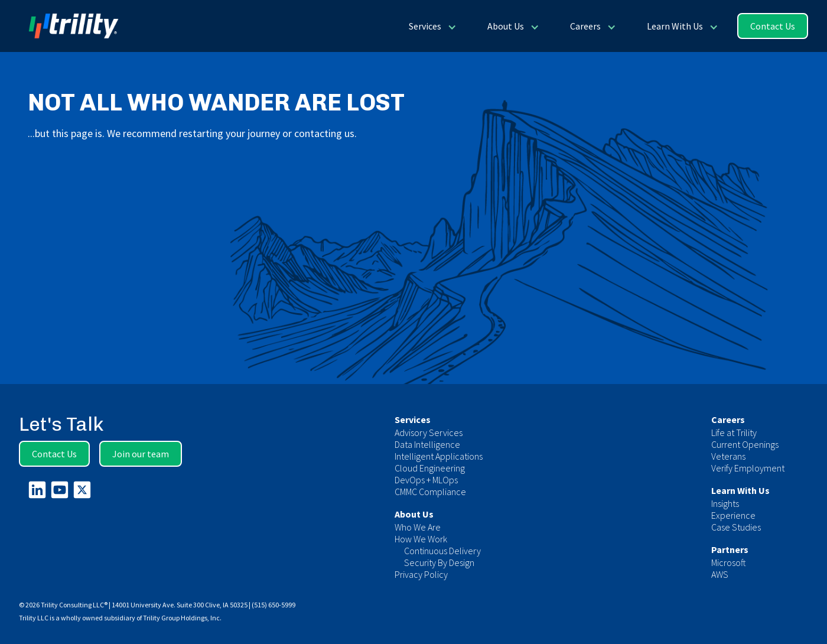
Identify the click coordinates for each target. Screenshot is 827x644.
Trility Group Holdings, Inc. (182, 618)
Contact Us (773, 26)
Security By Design (439, 562)
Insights (725, 503)
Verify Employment (748, 468)
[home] (69, 26)
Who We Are (418, 527)
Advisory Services (429, 432)
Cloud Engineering (430, 468)
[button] (432, 26)
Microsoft (729, 562)
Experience (733, 515)
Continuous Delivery (442, 551)
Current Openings (745, 444)
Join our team (141, 454)
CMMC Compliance (430, 492)
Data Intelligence (427, 444)
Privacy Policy (421, 574)
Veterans (728, 456)
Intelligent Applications (439, 456)
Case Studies (736, 527)
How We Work (421, 539)
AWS (720, 574)
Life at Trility (734, 432)
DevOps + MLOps (426, 480)
